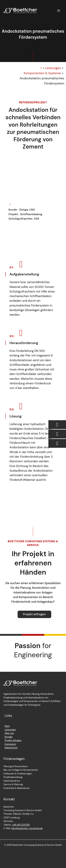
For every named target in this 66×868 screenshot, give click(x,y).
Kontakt (9, 737)
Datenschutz (11, 748)
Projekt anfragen (13, 740)
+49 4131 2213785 (21, 825)
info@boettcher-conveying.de (27, 828)
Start (7, 726)
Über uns (9, 733)
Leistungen (10, 730)
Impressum (10, 744)
